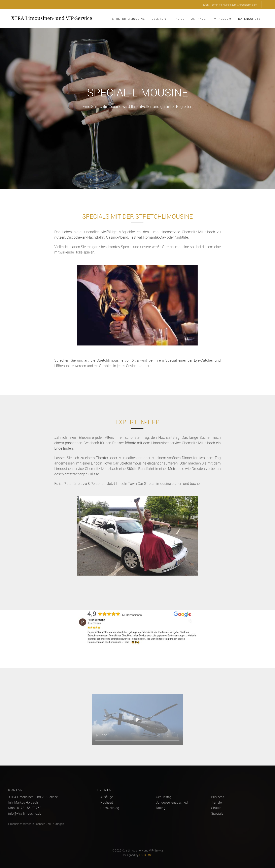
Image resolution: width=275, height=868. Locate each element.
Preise (179, 19)
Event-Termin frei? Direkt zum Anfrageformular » (230, 5)
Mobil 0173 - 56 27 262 (25, 808)
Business (218, 797)
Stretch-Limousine (128, 19)
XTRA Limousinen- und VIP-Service (52, 18)
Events (159, 19)
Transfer (217, 802)
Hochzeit (107, 802)
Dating (161, 808)
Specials (217, 813)
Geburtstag (164, 797)
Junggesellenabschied (172, 802)
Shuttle (216, 808)
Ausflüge (107, 797)
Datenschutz (249, 19)
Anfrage (199, 19)
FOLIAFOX (145, 855)
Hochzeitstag (110, 808)
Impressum (222, 19)
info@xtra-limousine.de (25, 813)
